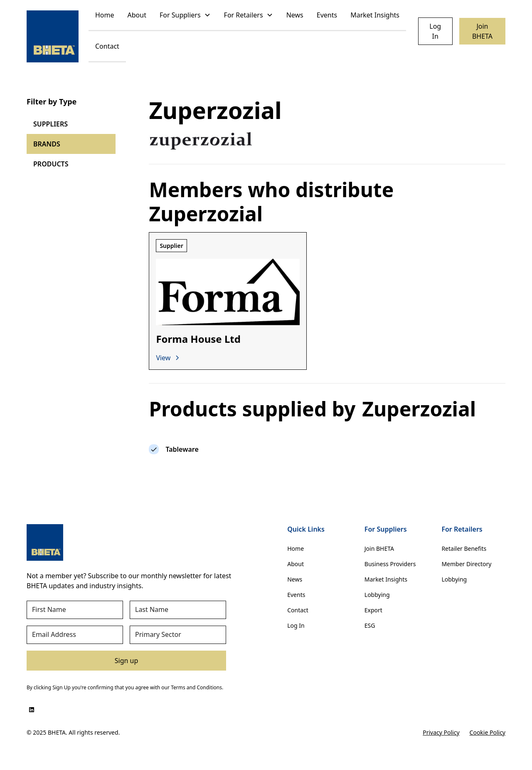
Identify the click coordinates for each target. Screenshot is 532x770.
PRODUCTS (51, 164)
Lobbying (377, 595)
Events (327, 15)
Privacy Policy (441, 732)
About (137, 15)
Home (105, 15)
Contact (107, 46)
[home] (53, 36)
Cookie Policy (488, 732)
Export (373, 610)
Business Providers (390, 564)
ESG (370, 625)
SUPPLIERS (50, 124)
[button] (185, 16)
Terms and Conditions (196, 687)
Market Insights (375, 15)
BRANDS (47, 144)
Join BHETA (482, 31)
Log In (435, 31)
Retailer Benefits (464, 548)
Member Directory (466, 564)
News (295, 15)
